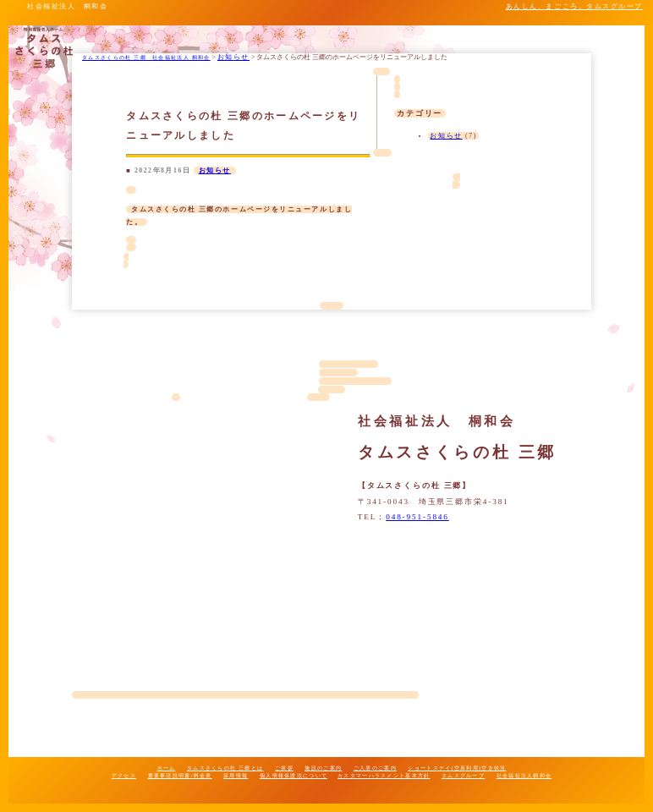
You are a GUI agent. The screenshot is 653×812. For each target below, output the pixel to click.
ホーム (167, 768)
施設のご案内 (323, 768)
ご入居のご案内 (375, 768)
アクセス (124, 775)
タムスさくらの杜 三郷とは (225, 768)
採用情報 (236, 775)
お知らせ (215, 170)
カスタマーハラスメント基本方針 (384, 775)
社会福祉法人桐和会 (524, 775)
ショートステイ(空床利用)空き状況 (457, 768)
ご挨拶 (284, 768)
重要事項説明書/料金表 (180, 775)
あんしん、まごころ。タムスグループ (574, 6)
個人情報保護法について (294, 775)
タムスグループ (463, 775)
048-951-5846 (417, 517)
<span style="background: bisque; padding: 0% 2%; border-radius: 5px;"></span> (245, 549)
